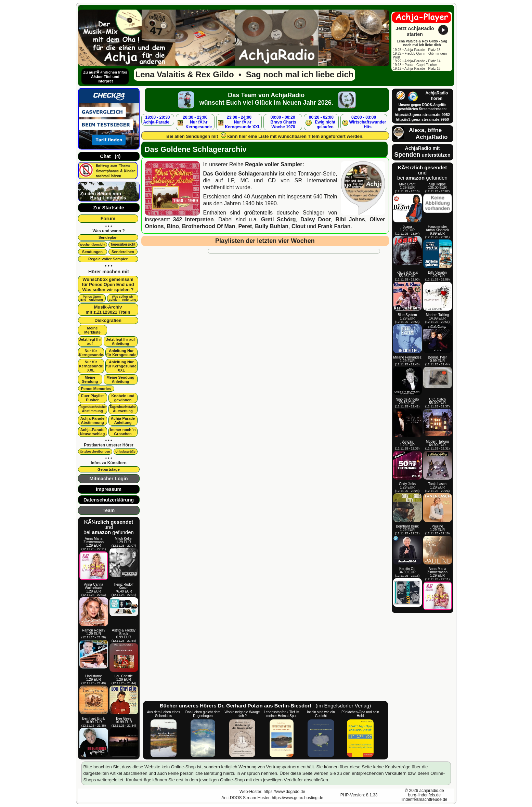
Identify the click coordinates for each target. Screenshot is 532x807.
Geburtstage (109, 469)
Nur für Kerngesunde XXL (91, 366)
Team (109, 510)
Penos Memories (96, 389)
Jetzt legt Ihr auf (90, 341)
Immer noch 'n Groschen (123, 432)
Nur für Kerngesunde (91, 353)
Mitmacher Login (108, 479)
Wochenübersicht (92, 245)
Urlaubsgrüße (125, 452)
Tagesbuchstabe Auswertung (123, 409)
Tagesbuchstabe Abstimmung (92, 409)
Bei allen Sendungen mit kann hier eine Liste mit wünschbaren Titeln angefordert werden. (265, 136)
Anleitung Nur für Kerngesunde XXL (121, 366)
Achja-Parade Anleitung (123, 420)
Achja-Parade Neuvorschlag (93, 432)
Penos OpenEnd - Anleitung (92, 298)
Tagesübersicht (123, 244)
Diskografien (108, 320)
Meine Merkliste (92, 330)
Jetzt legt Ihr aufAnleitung (120, 341)
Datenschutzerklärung (109, 500)
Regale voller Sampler (108, 259)
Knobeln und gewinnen (123, 398)
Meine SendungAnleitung (120, 379)
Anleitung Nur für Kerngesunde (121, 353)
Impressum (109, 489)
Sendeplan (108, 237)
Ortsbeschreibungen (95, 452)
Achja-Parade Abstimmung (92, 420)
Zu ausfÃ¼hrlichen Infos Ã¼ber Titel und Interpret (105, 77)
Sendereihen (123, 252)
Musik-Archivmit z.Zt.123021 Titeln (108, 310)
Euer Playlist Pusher (92, 398)
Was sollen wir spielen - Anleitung (122, 298)
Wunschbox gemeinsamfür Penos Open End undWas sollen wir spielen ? (108, 284)
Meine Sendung (90, 379)
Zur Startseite (108, 208)
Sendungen (92, 252)
